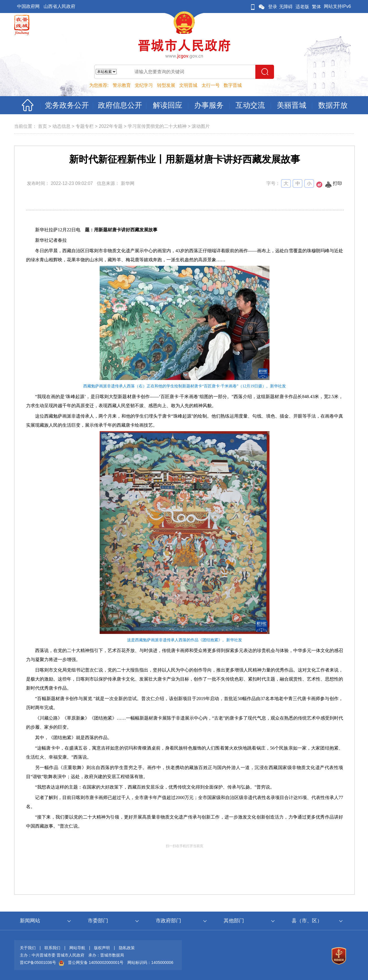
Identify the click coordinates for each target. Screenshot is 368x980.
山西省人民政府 (59, 6)
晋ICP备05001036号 (38, 962)
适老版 (302, 7)
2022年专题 (111, 126)
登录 (273, 7)
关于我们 (28, 948)
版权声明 (102, 948)
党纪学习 (144, 85)
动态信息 (61, 126)
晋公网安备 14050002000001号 (96, 962)
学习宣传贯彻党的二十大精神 (157, 126)
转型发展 (166, 85)
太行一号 (211, 85)
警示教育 (122, 85)
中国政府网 (28, 6)
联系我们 (52, 948)
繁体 (316, 7)
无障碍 (286, 7)
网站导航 (77, 948)
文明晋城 (188, 85)
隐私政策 (127, 948)
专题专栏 (85, 126)
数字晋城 (233, 85)
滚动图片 (201, 126)
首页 (42, 126)
